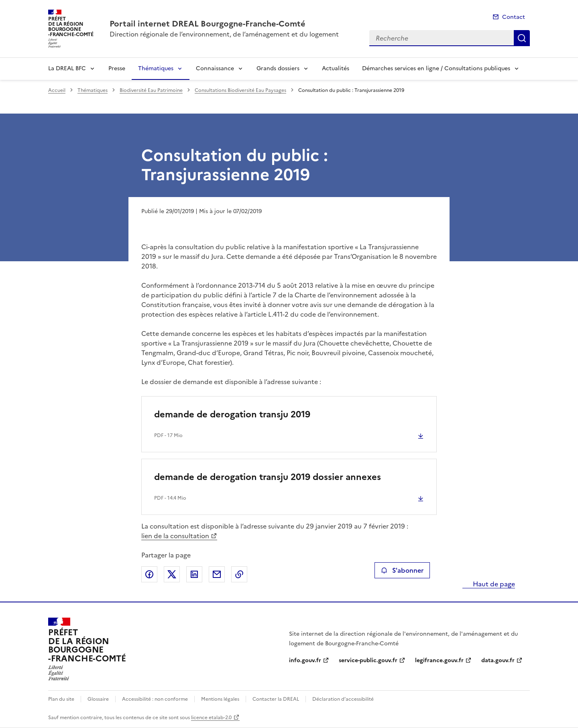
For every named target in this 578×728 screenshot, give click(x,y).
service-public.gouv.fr (368, 660)
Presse (117, 68)
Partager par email (217, 574)
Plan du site (61, 699)
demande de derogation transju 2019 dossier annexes (268, 477)
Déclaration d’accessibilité (343, 699)
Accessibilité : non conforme (155, 699)
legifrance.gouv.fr (439, 660)
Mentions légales (220, 699)
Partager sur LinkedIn (194, 574)
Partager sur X (172, 574)
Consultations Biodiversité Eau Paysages (240, 90)
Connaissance (215, 68)
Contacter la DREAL (276, 699)
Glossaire (98, 699)
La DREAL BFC (67, 68)
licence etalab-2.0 (211, 718)
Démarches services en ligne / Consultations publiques (436, 68)
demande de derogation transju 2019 (232, 414)
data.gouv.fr (498, 660)
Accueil (57, 90)
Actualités (336, 68)
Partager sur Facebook (149, 574)
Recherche (522, 38)
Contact (514, 17)
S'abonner (402, 570)
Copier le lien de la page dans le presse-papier (239, 574)
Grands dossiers (278, 68)
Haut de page (493, 584)
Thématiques (156, 68)
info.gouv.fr (305, 660)
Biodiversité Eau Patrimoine (151, 90)
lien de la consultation (175, 536)
